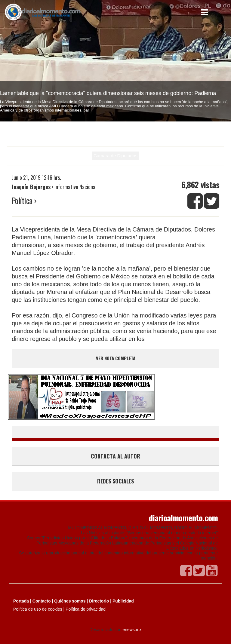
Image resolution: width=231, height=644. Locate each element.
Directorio (99, 601)
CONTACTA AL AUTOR (115, 456)
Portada (21, 601)
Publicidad (123, 601)
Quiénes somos (70, 601)
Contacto (42, 601)
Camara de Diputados (115, 156)
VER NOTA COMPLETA (116, 358)
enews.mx (132, 630)
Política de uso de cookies (38, 609)
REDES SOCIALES (115, 481)
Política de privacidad (86, 609)
